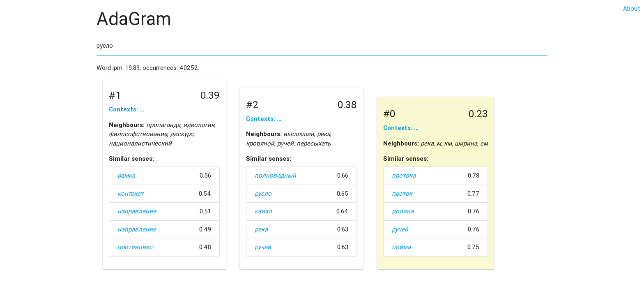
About (631, 8)
